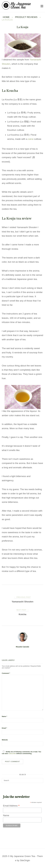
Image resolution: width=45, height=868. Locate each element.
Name (4, 716)
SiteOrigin (25, 860)
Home (6, 17)
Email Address (11, 806)
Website (5, 740)
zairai (31, 139)
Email (4, 728)
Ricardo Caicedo (22, 647)
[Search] (40, 779)
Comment (6, 673)
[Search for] (22, 780)
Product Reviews (26, 17)
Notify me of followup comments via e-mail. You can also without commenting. (21, 753)
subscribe (12, 753)
